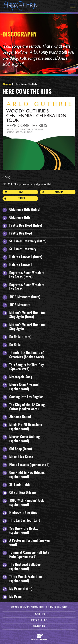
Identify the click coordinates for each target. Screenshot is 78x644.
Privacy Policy (39, 620)
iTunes (15, 199)
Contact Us (39, 627)
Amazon (53, 192)
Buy (14, 192)
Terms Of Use (39, 615)
